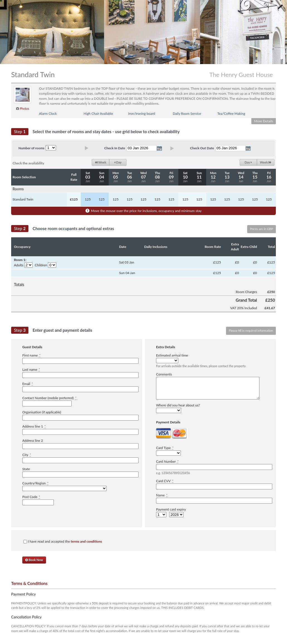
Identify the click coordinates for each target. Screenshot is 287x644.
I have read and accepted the (63, 541)
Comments (164, 374)
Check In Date (115, 148)
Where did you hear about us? (178, 405)
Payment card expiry (171, 509)
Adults (19, 265)
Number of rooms (31, 148)
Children (41, 265)
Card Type (165, 448)
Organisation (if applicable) (42, 412)
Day (118, 162)
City (27, 455)
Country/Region (35, 483)
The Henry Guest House (241, 75)
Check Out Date (202, 148)
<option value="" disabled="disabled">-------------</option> (65, 488)
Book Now (34, 560)
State (26, 469)
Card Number (167, 461)
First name (31, 355)
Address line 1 (34, 426)
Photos (25, 108)
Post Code (31, 497)
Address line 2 (33, 441)
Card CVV (165, 481)
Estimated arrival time (172, 355)
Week (100, 162)
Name (162, 495)
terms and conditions (86, 541)
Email (28, 384)
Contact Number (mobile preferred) (49, 398)
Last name (31, 369)
